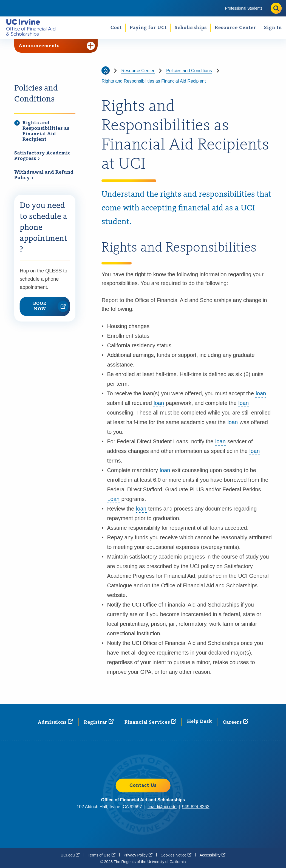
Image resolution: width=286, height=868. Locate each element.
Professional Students (244, 8)
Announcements (57, 46)
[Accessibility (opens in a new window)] (213, 855)
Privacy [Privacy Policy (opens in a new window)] (138, 855)
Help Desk (199, 722)
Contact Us (143, 785)
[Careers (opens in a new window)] (235, 722)
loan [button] (261, 393)
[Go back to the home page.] (33, 28)
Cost (116, 28)
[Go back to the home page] (106, 71)
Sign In (273, 28)
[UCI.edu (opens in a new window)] (70, 855)
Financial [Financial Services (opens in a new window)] (150, 722)
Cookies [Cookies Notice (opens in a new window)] (176, 855)
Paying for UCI (148, 28)
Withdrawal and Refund (44, 175)
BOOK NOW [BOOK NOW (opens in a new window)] (51, 306)
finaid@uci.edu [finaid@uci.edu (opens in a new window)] (162, 807)
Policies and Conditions (36, 94)
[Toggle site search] (276, 8)
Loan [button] (113, 499)
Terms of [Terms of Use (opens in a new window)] (101, 855)
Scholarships (191, 28)
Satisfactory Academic (43, 156)
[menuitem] (244, 8)
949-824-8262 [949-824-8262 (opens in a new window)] (196, 807)
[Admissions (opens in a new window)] (55, 722)
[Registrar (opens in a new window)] (99, 722)
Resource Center (235, 28)
